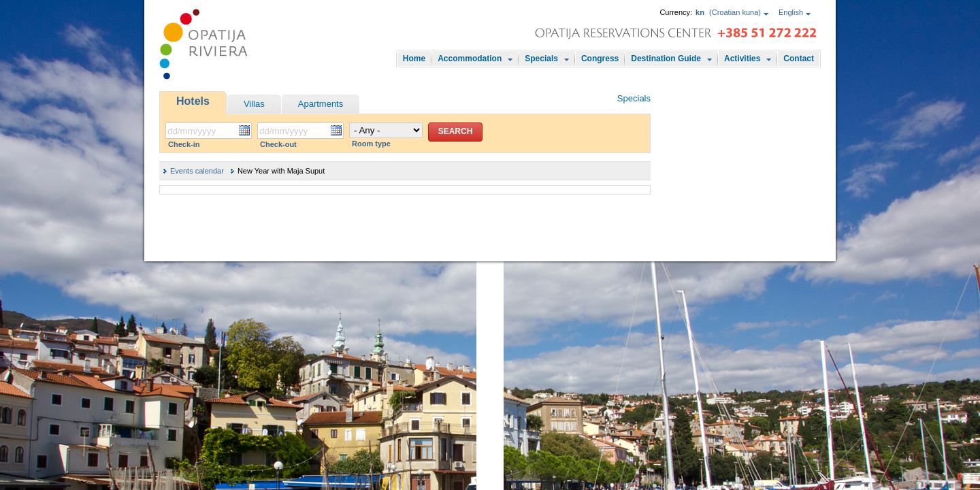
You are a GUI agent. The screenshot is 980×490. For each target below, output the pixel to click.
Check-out (278, 144)
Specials (541, 59)
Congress (600, 59)
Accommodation (470, 59)
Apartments (321, 104)
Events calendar (197, 171)
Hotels (193, 101)
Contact (799, 59)
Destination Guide (666, 59)
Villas (254, 104)
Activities (742, 59)
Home (414, 59)
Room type (371, 144)
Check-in (184, 144)
